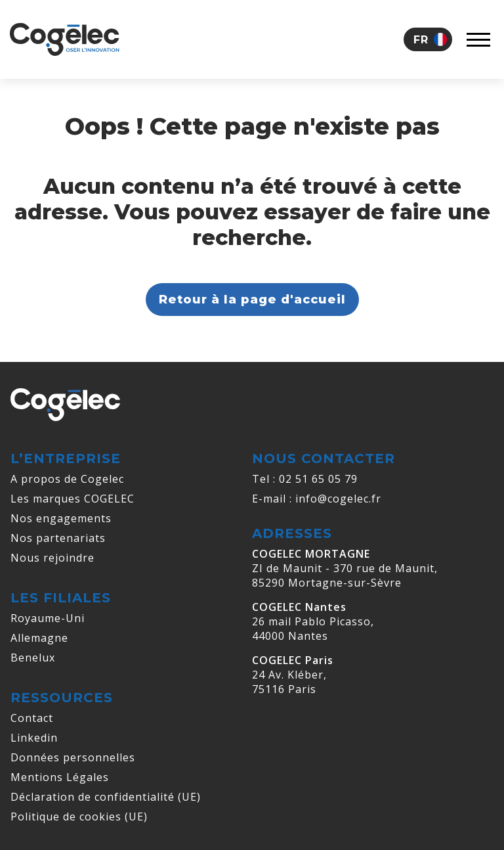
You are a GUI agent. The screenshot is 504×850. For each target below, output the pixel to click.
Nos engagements (61, 518)
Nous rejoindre (52, 558)
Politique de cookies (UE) (79, 816)
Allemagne (39, 638)
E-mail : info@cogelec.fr (317, 499)
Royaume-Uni (48, 618)
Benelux (33, 658)
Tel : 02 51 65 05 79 (305, 479)
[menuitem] (428, 39)
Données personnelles (73, 757)
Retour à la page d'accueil (252, 300)
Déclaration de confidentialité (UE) (106, 797)
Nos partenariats (58, 538)
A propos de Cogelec (67, 479)
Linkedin (34, 738)
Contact (32, 718)
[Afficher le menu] (478, 39)
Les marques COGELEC (73, 499)
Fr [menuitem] (421, 40)
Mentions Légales (60, 777)
